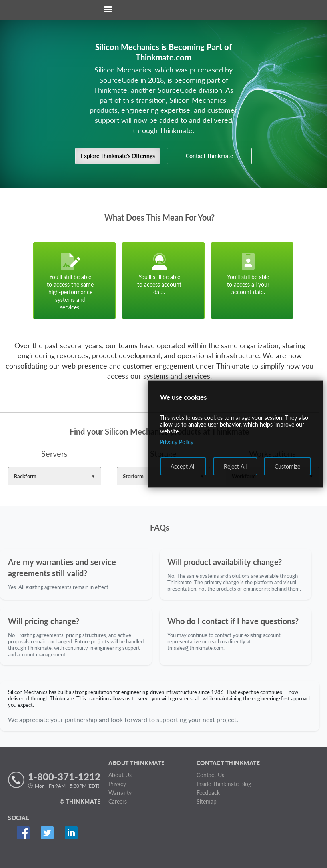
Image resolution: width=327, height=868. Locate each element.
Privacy (117, 784)
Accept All (183, 466)
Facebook (23, 833)
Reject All (235, 466)
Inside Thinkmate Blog (224, 784)
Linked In (71, 833)
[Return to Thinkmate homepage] (162, 10)
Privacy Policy (177, 442)
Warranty (120, 793)
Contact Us (210, 775)
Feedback (208, 793)
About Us (120, 775)
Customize (287, 466)
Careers (118, 801)
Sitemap (207, 801)
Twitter (47, 833)
